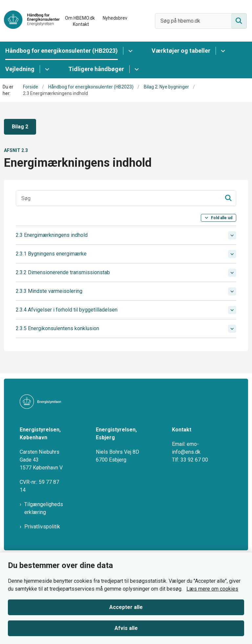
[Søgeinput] (126, 198)
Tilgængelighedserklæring (44, 502)
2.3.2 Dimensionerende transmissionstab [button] (63, 272)
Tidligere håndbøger (96, 69)
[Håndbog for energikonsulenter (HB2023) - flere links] (129, 51)
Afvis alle (126, 628)
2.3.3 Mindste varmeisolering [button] (49, 291)
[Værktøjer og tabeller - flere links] (222, 51)
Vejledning (20, 69)
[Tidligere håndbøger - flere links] (136, 69)
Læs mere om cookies (212, 589)
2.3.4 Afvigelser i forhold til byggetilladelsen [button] (67, 310)
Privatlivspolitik (42, 520)
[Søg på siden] (239, 21)
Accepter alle (126, 607)
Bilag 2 (20, 127)
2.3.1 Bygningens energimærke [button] (51, 254)
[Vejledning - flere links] (46, 69)
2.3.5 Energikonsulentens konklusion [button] (57, 328)
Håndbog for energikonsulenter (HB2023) (62, 51)
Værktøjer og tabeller (181, 51)
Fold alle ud (222, 218)
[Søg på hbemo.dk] (201, 21)
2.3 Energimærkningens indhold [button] (52, 235)
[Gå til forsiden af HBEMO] (30, 21)
